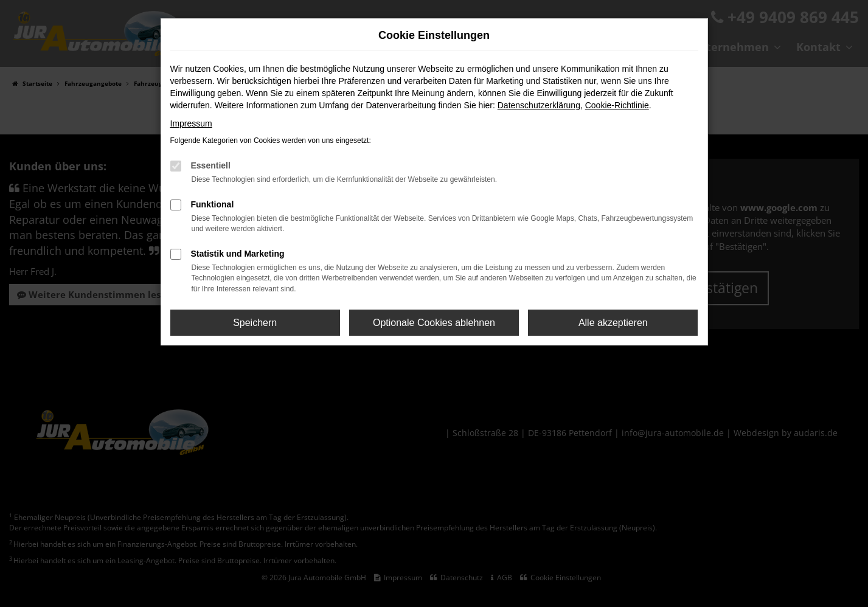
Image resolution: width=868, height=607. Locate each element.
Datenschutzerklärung (539, 105)
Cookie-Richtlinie (617, 105)
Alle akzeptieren (613, 323)
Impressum (191, 123)
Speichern (255, 323)
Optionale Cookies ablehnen (434, 323)
